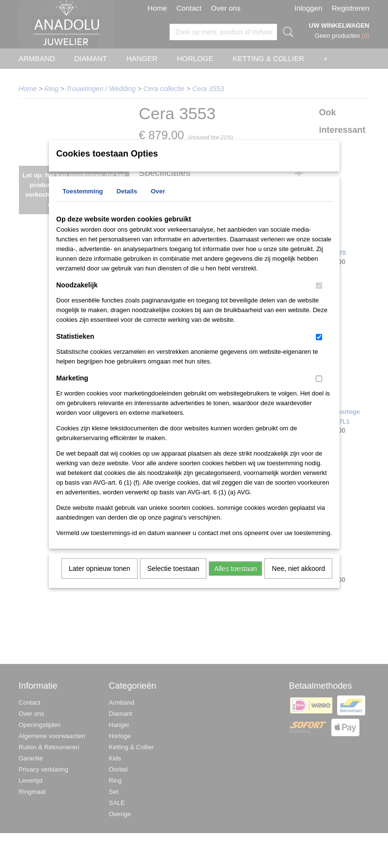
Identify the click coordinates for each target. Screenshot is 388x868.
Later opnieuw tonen (100, 581)
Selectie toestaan (173, 581)
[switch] (319, 298)
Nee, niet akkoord (298, 581)
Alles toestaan (235, 581)
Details (127, 204)
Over (158, 204)
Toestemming (83, 204)
